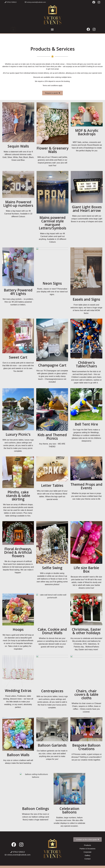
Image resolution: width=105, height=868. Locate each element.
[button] (11, 2)
